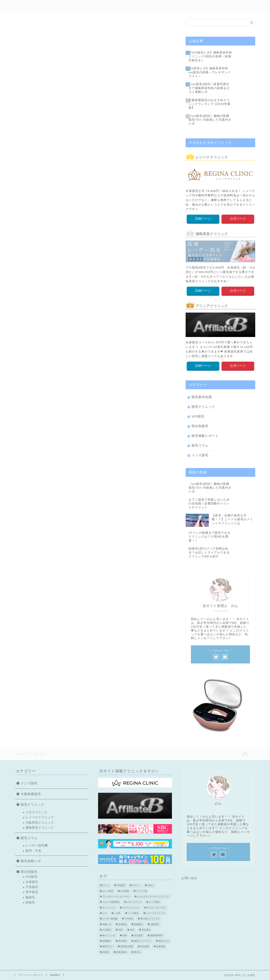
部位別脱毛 (140, 7)
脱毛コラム (200, 445)
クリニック (167, 7)
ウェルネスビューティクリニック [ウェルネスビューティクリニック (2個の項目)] (153, 896)
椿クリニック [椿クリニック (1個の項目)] (109, 935)
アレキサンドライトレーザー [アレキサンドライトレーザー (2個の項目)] (116, 896)
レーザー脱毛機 (37, 846)
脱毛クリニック (203, 407)
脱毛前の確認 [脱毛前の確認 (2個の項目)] (127, 947)
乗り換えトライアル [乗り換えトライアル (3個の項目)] (150, 919)
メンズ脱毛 (193, 7)
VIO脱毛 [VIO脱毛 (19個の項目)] (121, 886)
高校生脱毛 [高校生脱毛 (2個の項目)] (121, 952)
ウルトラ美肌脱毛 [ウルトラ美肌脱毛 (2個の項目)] (111, 902)
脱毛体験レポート (205, 436)
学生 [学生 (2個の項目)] (132, 930)
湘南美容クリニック (40, 828)
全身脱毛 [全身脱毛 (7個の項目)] (123, 924)
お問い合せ (189, 878)
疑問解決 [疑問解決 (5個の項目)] (107, 941)
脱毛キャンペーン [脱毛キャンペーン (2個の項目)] (143, 941)
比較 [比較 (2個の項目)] (125, 935)
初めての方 (84, 7)
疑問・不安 (33, 851)
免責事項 (55, 975)
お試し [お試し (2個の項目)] (151, 886)
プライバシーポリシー (31, 975)
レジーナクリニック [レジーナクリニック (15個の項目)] (155, 913)
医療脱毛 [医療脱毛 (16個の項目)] (138, 924)
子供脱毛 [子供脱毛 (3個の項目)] (107, 930)
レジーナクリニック (40, 817)
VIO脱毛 (198, 416)
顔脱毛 (30, 902)
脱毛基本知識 (202, 397)
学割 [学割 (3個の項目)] (120, 930)
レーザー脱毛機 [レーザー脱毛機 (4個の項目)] (110, 919)
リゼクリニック (37, 812)
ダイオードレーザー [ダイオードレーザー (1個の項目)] (156, 908)
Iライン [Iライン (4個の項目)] (106, 886)
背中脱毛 (32, 892)
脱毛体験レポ (112, 7)
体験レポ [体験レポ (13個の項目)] (107, 924)
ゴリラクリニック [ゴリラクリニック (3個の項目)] (131, 908)
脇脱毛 (30, 897)
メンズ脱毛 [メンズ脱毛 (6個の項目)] (133, 913)
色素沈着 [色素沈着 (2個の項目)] (161, 947)
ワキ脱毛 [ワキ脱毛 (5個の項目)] (129, 919)
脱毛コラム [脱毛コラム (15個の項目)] (164, 941)
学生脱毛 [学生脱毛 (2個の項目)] (146, 930)
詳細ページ (203, 219)
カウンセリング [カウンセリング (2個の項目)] (134, 902)
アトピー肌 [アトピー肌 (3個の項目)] (142, 891)
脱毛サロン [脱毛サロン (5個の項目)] (108, 947)
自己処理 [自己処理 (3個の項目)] (145, 947)
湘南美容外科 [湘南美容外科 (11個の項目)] (157, 935)
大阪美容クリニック (40, 823)
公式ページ (238, 219)
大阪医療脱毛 (31, 794)
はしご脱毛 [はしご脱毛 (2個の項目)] (108, 891)
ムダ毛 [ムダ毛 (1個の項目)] (117, 913)
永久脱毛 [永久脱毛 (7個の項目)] (138, 935)
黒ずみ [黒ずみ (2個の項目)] (137, 952)
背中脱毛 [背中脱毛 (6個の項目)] (123, 941)
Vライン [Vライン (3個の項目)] (136, 886)
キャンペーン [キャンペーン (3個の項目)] (109, 908)
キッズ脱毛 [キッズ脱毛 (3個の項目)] (154, 902)
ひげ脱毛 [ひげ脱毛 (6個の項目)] (125, 891)
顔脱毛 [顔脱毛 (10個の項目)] (106, 952)
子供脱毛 (32, 887)
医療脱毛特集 (221, 7)
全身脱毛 (32, 882)
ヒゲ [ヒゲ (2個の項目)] (105, 913)
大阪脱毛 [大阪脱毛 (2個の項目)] (154, 924)
